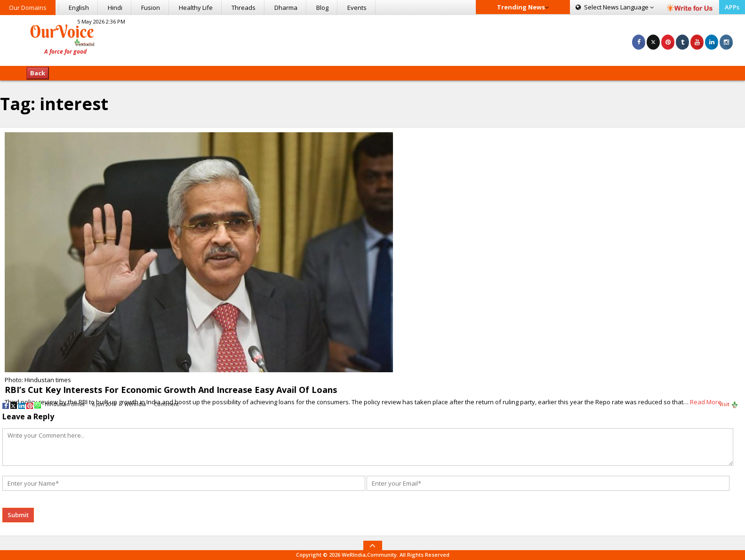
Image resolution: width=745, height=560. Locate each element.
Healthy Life (196, 8)
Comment (166, 404)
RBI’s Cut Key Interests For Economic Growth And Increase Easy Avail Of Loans (171, 390)
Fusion (151, 8)
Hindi (115, 8)
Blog (322, 8)
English (79, 8)
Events (357, 8)
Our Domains (28, 8)
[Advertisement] (372, 39)
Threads (244, 8)
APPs (732, 7)
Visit (729, 405)
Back (38, 73)
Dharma (286, 8)
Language (615, 7)
